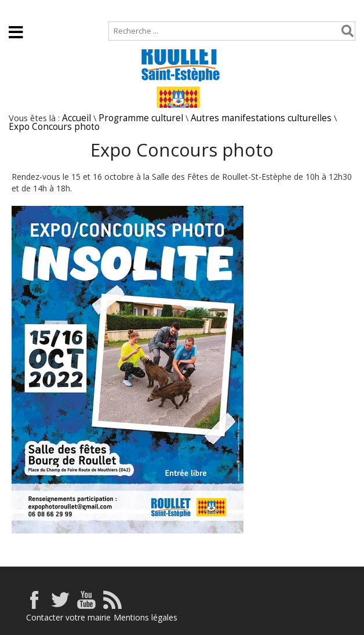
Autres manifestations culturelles (261, 118)
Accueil (19, 10)
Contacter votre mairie (68, 617)
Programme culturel (141, 118)
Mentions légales (145, 617)
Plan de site (74, 10)
